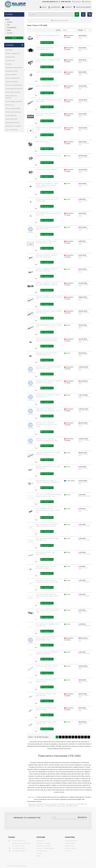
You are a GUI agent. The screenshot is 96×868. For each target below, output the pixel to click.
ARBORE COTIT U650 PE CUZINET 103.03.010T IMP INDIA (48, 382)
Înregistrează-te (71, 841)
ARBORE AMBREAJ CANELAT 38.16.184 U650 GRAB (47, 256)
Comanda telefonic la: (56, 2)
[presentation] (66, 823)
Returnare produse (44, 846)
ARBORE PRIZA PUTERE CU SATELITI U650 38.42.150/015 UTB (48, 482)
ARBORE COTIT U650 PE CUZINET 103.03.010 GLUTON (48, 368)
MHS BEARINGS (12, 28)
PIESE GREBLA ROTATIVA (14, 101)
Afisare (81, 30)
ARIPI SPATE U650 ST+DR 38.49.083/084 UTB (45, 639)
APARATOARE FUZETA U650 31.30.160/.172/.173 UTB (46, 242)
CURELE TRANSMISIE (13, 53)
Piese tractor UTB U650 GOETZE (39, 804)
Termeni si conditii (43, 843)
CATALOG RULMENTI (82, 7)
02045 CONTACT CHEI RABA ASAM (49, 72)
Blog (43, 7)
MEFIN (9, 30)
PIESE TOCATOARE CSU (13, 112)
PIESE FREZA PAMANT (13, 92)
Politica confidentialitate (46, 848)
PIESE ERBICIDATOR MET (14, 89)
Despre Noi (54, 7)
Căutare (77, 14)
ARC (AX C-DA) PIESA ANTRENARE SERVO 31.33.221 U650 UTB (49, 496)
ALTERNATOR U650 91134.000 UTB (48, 156)
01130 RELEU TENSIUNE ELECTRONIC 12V (45, 49)
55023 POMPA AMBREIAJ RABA (47, 86)
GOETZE (10, 22)
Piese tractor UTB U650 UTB (59, 804)
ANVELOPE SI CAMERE (13, 126)
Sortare (58, 30)
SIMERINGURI (10, 57)
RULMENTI (9, 50)
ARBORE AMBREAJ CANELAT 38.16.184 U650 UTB (47, 270)
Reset (14, 38)
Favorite (68, 851)
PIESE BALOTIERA (12, 71)
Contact (67, 7)
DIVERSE (9, 64)
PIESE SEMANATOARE (13, 109)
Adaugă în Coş (47, 43)
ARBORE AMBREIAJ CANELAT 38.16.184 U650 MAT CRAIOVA (47, 284)
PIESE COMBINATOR (12, 78)
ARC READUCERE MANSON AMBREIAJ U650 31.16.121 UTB (47, 581)
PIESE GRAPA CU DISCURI (11, 97)
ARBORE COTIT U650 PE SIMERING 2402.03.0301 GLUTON (48, 410)
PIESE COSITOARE (12, 82)
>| (89, 737)
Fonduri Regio (42, 851)
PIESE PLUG (10, 105)
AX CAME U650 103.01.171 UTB (47, 666)
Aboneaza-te (82, 817)
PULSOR (10, 33)
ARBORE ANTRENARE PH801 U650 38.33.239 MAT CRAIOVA (47, 340)
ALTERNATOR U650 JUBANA (46, 170)
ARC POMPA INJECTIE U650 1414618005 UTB (46, 567)
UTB (8, 25)
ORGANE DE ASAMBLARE (14, 68)
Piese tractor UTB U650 (61, 20)
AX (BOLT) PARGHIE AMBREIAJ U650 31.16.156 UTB (47, 653)
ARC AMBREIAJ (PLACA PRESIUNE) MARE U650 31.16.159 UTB (48, 510)
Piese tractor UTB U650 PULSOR (68, 806)
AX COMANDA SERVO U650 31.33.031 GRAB (46, 709)
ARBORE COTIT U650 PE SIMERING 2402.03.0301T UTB (47, 440)
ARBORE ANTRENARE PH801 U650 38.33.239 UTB (47, 354)
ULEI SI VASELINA (11, 130)
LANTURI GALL (10, 61)
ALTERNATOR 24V (42, 142)
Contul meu (69, 846)
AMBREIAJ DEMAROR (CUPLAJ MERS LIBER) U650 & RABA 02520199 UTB (47, 185)
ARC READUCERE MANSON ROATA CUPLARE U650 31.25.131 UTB (47, 596)
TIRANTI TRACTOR (11, 119)
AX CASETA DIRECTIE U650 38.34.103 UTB (46, 681)
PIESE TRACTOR (11, 116)
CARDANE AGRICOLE (13, 123)
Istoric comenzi (71, 848)
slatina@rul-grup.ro (19, 851)
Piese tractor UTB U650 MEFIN (46, 806)
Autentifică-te (70, 843)
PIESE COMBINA (11, 75)
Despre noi (41, 841)
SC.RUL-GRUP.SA (13, 866)
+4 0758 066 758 (18, 848)
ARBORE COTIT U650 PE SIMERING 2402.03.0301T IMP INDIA (47, 425)
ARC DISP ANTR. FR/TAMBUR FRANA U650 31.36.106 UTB (47, 525)
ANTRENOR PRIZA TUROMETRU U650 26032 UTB (48, 228)
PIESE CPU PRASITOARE (14, 85)
